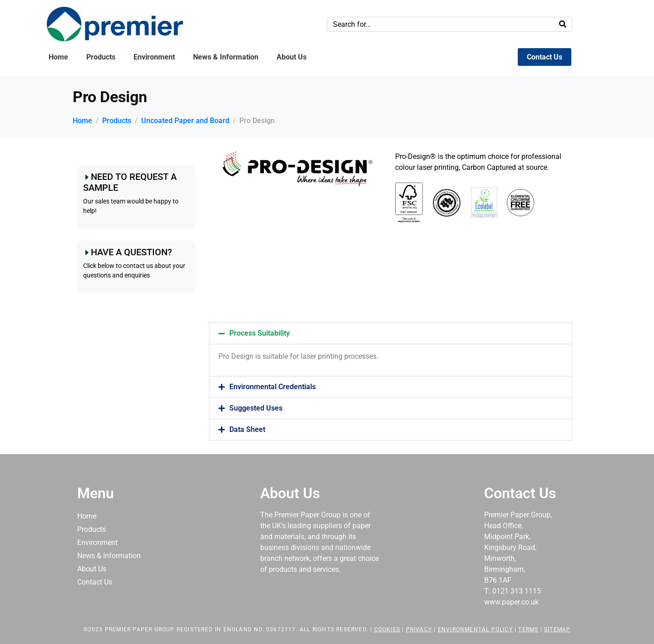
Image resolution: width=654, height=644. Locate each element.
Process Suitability (260, 333)
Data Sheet (247, 429)
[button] (391, 333)
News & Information (226, 57)
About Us (292, 57)
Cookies (387, 629)
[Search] (563, 24)
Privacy (419, 629)
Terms (528, 629)
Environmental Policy (475, 629)
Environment (154, 57)
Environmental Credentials (272, 387)
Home (58, 57)
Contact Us (545, 57)
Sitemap (557, 629)
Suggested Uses (256, 408)
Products (101, 57)
